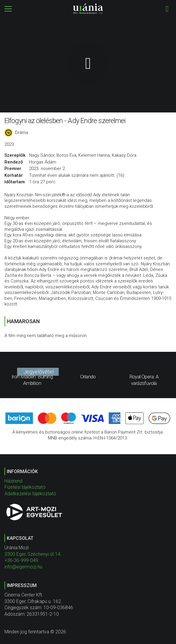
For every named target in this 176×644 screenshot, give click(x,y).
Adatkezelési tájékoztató (30, 494)
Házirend (13, 481)
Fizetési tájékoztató (25, 487)
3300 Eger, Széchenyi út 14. (33, 554)
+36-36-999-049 (21, 560)
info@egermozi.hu (23, 567)
